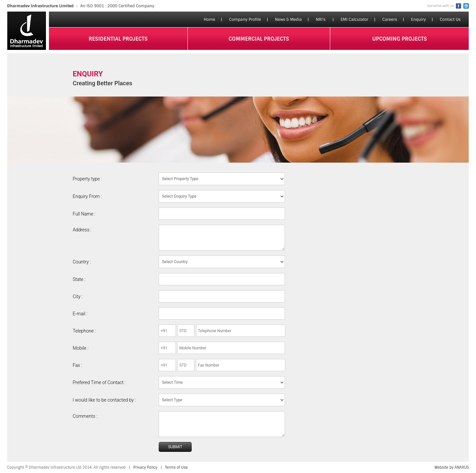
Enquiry (418, 20)
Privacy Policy (145, 467)
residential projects (118, 39)
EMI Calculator (354, 20)
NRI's (320, 20)
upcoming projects (399, 39)
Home (209, 20)
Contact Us (450, 20)
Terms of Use (176, 467)
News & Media (288, 20)
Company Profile (245, 20)
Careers (390, 20)
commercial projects (259, 39)
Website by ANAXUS (452, 467)
